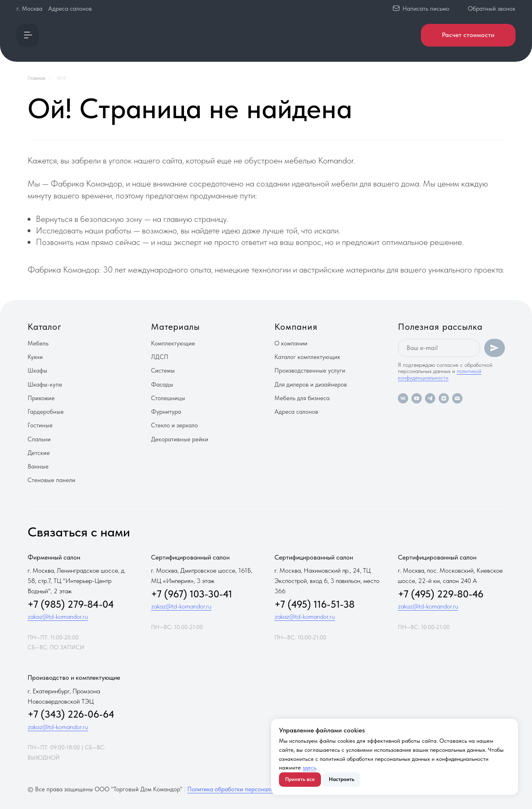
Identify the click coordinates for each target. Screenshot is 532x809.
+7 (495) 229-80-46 (441, 594)
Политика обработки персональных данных (246, 789)
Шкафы (37, 371)
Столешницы (168, 398)
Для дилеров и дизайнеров (311, 385)
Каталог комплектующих (307, 357)
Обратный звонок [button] (492, 9)
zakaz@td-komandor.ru (58, 617)
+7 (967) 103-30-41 (192, 594)
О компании (291, 343)
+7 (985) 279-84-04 (71, 604)
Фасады (162, 385)
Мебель (38, 343)
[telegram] (430, 398)
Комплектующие (173, 343)
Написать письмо (426, 9)
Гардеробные (46, 412)
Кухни (35, 357)
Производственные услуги (310, 371)
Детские (39, 453)
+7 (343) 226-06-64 (71, 714)
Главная (36, 78)
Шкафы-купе (45, 385)
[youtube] (417, 398)
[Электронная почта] (457, 398)
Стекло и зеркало (174, 425)
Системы (163, 371)
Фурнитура (166, 412)
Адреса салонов (70, 9)
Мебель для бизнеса (302, 398)
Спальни (39, 439)
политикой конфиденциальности (440, 374)
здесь (309, 767)
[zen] (444, 398)
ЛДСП (160, 357)
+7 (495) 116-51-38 (315, 604)
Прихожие (41, 398)
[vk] (403, 398)
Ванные (38, 466)
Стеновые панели (51, 480)
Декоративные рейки (180, 439)
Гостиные (40, 425)
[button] (28, 35)
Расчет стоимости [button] (468, 35)
